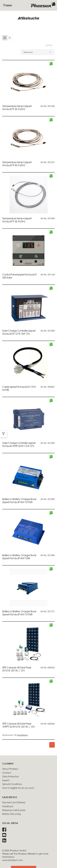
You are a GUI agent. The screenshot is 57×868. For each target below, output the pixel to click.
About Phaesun (10, 769)
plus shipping (22, 735)
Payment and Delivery (14, 803)
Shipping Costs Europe (14, 810)
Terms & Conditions (12, 784)
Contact (7, 773)
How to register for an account (18, 788)
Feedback (8, 807)
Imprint (6, 781)
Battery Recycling (11, 814)
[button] (37, 52)
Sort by (49, 45)
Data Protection (11, 777)
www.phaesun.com (13, 860)
